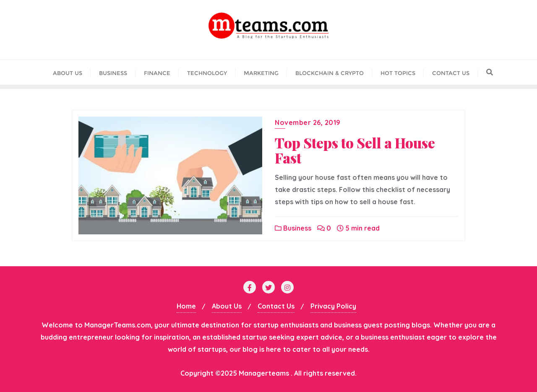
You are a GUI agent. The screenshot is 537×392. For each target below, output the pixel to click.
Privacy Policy (333, 306)
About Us (227, 306)
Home (186, 306)
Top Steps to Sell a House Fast (355, 150)
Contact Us (276, 306)
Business (293, 228)
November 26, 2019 (308, 122)
